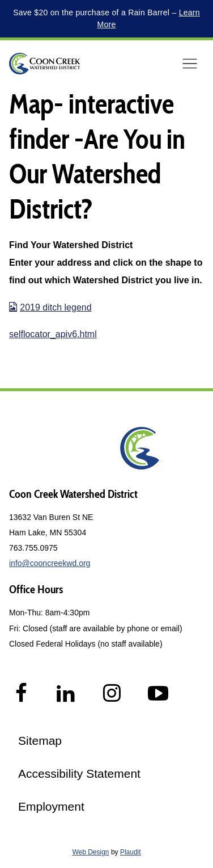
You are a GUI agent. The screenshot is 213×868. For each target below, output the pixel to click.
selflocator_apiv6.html (53, 334)
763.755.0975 (33, 548)
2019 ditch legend (50, 307)
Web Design (90, 852)
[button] (190, 64)
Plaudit (131, 852)
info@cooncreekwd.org (50, 563)
